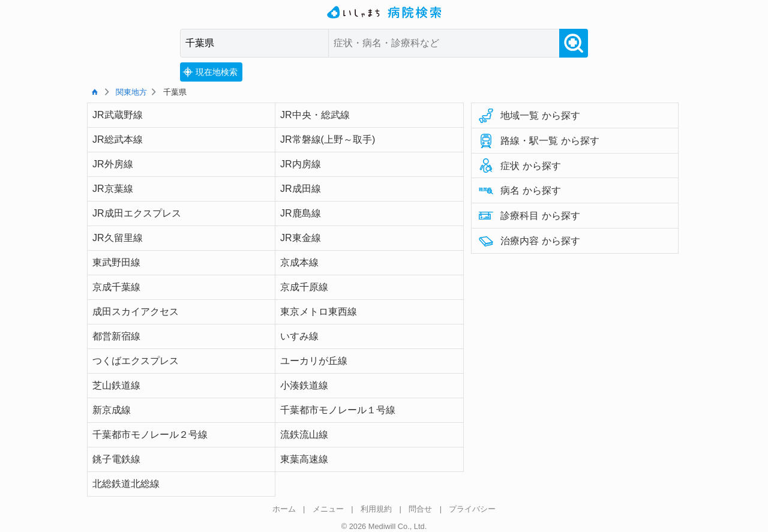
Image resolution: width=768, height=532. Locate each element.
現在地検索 (210, 72)
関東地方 (131, 92)
